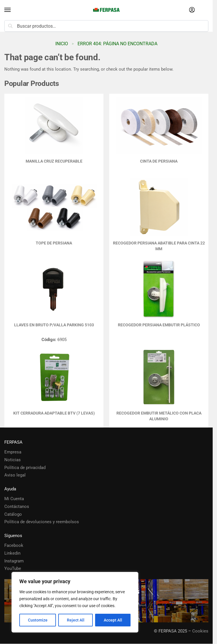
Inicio (62, 44)
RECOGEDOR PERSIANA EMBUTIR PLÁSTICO (159, 325)
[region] (75, 602)
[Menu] (13, 10)
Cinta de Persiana (159, 161)
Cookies (200, 631)
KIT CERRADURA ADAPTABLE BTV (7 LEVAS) (54, 413)
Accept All (113, 620)
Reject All (76, 620)
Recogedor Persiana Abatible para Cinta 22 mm (159, 246)
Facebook (14, 546)
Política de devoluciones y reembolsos (42, 522)
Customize (38, 620)
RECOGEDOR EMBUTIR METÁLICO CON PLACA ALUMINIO (159, 416)
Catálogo (13, 514)
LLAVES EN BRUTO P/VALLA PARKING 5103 (54, 325)
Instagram (14, 561)
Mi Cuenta (14, 499)
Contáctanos (17, 507)
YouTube (13, 569)
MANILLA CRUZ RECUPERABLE (54, 161)
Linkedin (12, 553)
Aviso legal (15, 475)
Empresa (13, 452)
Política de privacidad (25, 468)
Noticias (13, 460)
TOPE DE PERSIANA (54, 243)
